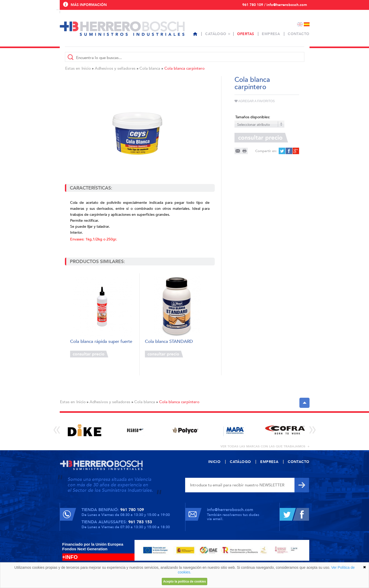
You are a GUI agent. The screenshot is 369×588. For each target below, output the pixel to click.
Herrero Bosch (122, 29)
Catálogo (216, 34)
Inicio (86, 68)
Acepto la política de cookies (184, 582)
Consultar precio (89, 354)
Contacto (298, 34)
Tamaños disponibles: (253, 117)
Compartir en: (266, 151)
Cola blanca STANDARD (169, 342)
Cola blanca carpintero (184, 68)
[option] (85, 430)
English (300, 24)
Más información (89, 5)
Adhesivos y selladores (115, 68)
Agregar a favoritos (255, 101)
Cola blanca (150, 68)
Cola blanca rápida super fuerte (101, 342)
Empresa (271, 34)
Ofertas (246, 34)
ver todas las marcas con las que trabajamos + (265, 446)
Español (307, 24)
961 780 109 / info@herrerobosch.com (275, 5)
